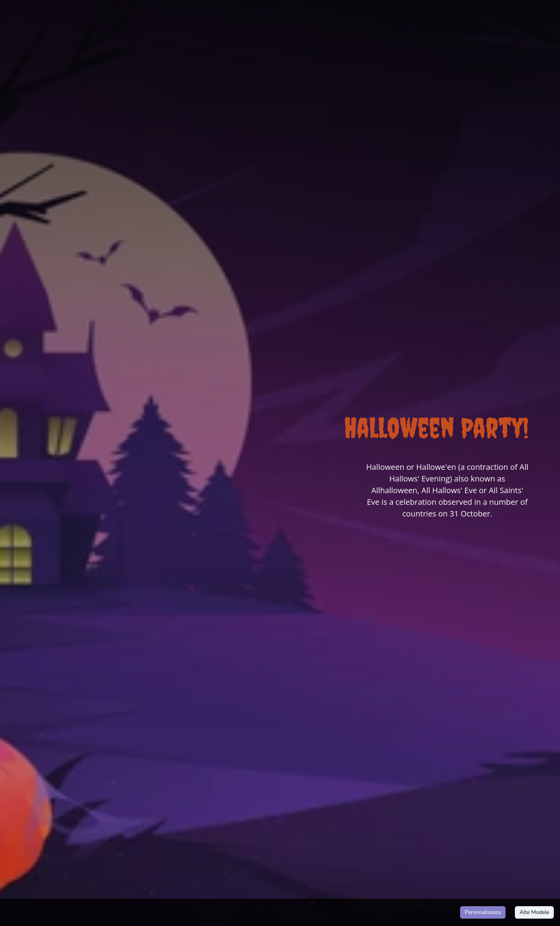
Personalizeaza (483, 913)
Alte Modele (534, 913)
